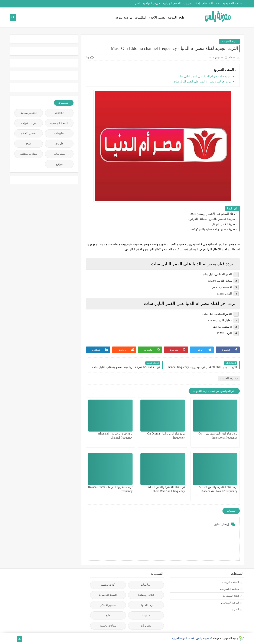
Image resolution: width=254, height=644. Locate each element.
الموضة (172, 18)
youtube (59, 113)
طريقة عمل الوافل (223, 224)
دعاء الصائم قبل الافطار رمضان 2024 (212, 214)
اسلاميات (141, 18)
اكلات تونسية (108, 585)
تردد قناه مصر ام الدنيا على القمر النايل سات (204, 76)
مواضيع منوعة (124, 18)
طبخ (182, 18)
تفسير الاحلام (157, 18)
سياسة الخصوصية (232, 3)
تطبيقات (59, 133)
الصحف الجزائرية (172, 3)
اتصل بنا (136, 3)
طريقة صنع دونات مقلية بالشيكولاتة (213, 229)
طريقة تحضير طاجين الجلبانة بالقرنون (212, 219)
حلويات (59, 144)
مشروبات (59, 154)
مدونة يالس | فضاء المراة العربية (191, 638)
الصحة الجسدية (59, 123)
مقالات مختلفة (28, 154)
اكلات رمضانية (29, 113)
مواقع (59, 164)
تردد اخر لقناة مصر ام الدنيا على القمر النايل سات (202, 82)
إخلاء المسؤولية (191, 3)
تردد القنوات (229, 41)
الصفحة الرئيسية (230, 582)
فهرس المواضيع (151, 3)
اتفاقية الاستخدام (211, 3)
